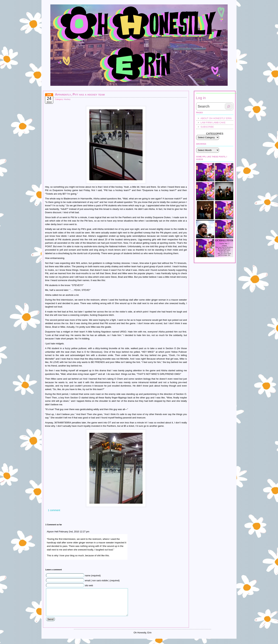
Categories (215, 134)
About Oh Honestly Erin (216, 118)
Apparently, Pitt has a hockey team (80, 94)
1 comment (54, 510)
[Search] (229, 106)
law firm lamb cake (213, 123)
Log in (201, 98)
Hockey (67, 99)
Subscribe (207, 127)
